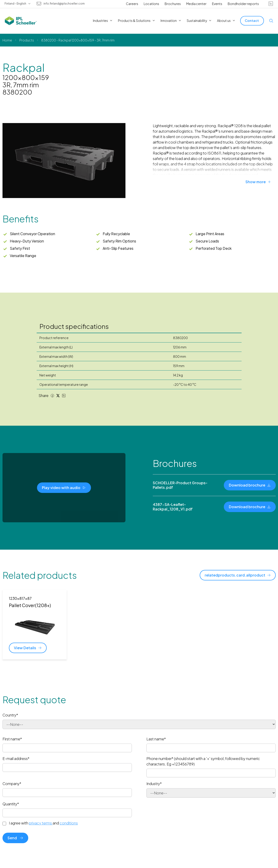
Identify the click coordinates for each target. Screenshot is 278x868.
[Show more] (261, 182)
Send (15, 838)
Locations (151, 4)
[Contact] (252, 21)
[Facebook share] (52, 396)
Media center (196, 4)
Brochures (173, 4)
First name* (12, 739)
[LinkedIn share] (64, 396)
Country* (10, 715)
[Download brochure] (250, 485)
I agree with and (43, 823)
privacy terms (41, 823)
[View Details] (28, 648)
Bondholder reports (243, 4)
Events (217, 4)
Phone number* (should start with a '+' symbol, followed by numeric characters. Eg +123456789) (203, 761)
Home (7, 40)
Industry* (154, 784)
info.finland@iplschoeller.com (64, 4)
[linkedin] (271, 4)
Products (27, 40)
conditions (69, 823)
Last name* (156, 739)
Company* (12, 784)
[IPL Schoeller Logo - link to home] (21, 21)
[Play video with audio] (64, 488)
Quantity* (11, 804)
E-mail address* (16, 759)
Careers (132, 4)
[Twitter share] (58, 396)
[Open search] (271, 21)
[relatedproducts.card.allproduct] (238, 575)
